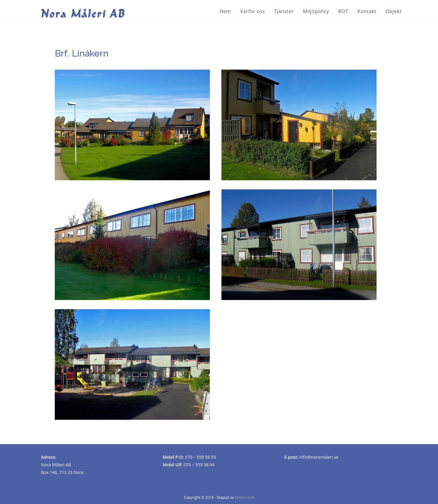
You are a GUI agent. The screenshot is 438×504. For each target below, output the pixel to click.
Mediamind (244, 497)
